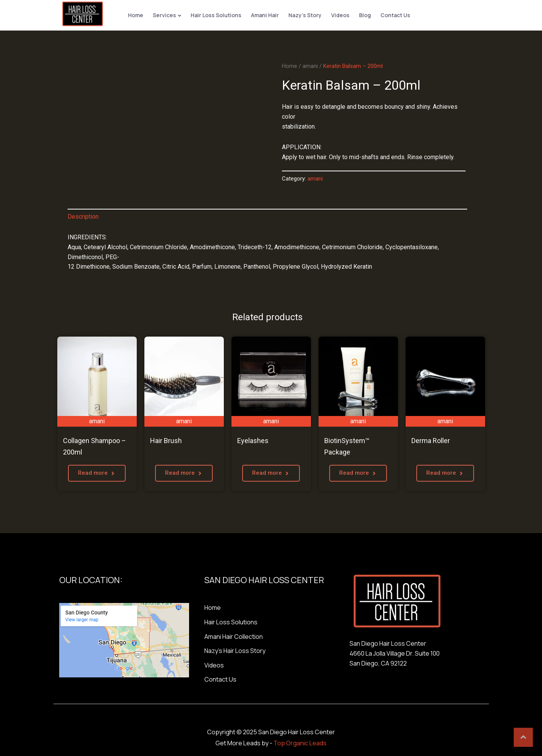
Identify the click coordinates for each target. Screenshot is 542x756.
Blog (364, 15)
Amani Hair (264, 15)
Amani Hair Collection (234, 635)
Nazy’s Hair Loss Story (235, 650)
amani (310, 65)
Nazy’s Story (304, 15)
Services (163, 15)
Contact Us (394, 15)
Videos (339, 15)
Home (134, 15)
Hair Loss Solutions (215, 15)
